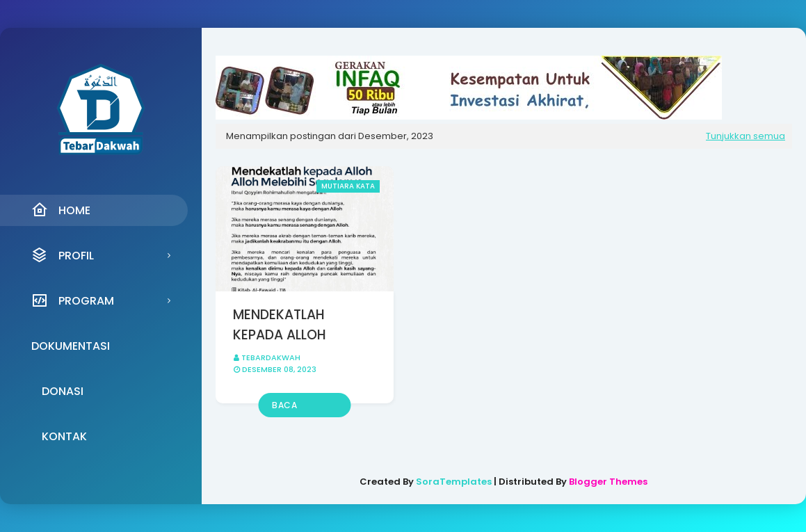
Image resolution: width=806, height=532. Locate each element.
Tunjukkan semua (745, 136)
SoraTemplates (454, 482)
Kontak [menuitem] (64, 436)
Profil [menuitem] (63, 255)
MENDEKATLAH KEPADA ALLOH (280, 325)
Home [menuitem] (61, 210)
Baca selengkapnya (304, 408)
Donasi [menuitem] (63, 391)
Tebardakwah (271, 357)
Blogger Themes (608, 482)
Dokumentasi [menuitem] (71, 346)
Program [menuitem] (73, 300)
